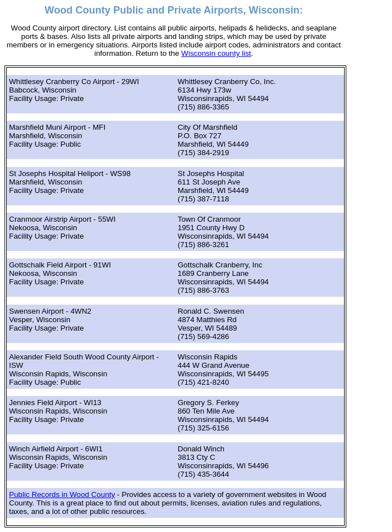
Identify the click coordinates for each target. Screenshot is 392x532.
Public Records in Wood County (62, 494)
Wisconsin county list (216, 53)
